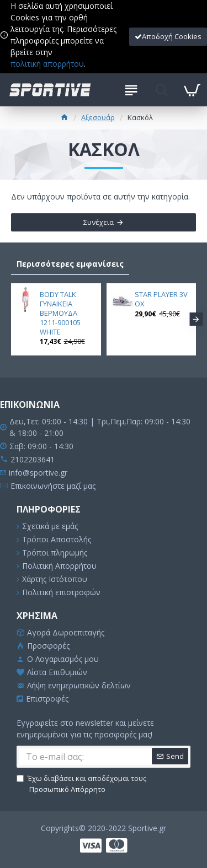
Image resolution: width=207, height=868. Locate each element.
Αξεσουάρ (98, 117)
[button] (196, 319)
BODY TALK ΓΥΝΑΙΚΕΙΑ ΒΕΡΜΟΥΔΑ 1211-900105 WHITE (60, 313)
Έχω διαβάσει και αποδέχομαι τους (81, 784)
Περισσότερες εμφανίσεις (70, 264)
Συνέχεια (99, 222)
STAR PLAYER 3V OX (161, 299)
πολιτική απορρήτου (47, 64)
